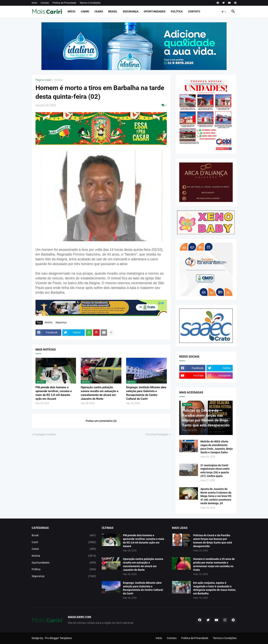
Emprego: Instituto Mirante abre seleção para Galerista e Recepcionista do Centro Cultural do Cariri (146, 393)
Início (34, 3)
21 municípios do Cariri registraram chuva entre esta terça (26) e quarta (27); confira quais (215, 471)
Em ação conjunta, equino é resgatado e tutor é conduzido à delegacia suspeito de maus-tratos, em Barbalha (215, 588)
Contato (45, 3)
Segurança (131, 11)
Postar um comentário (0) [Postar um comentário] (101, 421)
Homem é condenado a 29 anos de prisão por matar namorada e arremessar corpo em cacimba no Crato (214, 564)
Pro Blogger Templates (58, 638)
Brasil (113, 11)
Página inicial (43, 80)
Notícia (58, 80)
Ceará (99, 11)
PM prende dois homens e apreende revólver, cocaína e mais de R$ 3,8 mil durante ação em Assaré (54, 393)
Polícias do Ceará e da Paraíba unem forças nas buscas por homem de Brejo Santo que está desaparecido (213, 541)
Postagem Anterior (45, 434)
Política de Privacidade (64, 3)
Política (177, 11)
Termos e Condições (90, 3)
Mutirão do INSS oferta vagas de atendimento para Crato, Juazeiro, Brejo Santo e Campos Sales (217, 447)
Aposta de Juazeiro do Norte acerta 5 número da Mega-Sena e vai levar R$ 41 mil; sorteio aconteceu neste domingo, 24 (216, 496)
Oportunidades (155, 11)
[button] (224, 12)
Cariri (85, 11)
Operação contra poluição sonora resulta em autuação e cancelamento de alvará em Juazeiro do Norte (100, 393)
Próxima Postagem (157, 434)
